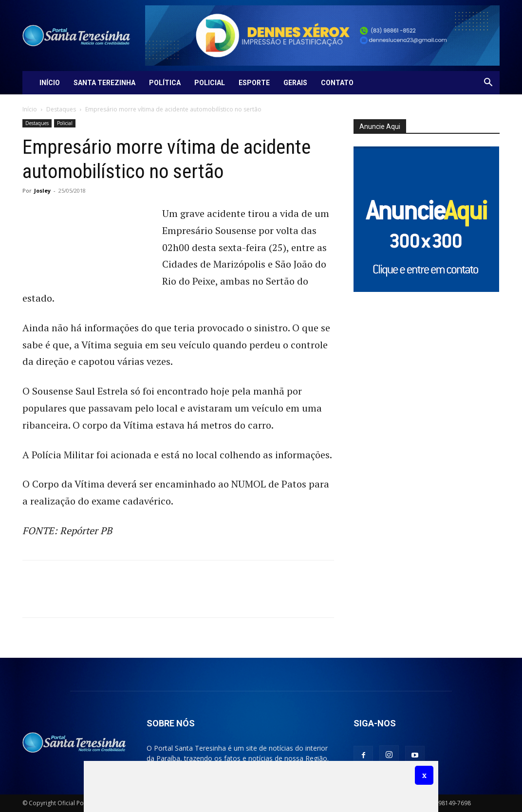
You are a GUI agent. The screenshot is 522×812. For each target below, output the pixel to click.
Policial (210, 83)
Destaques (61, 109)
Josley (42, 190)
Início (50, 83)
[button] (488, 83)
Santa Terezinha (104, 83)
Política (165, 83)
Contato (337, 83)
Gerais (295, 83)
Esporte (254, 83)
